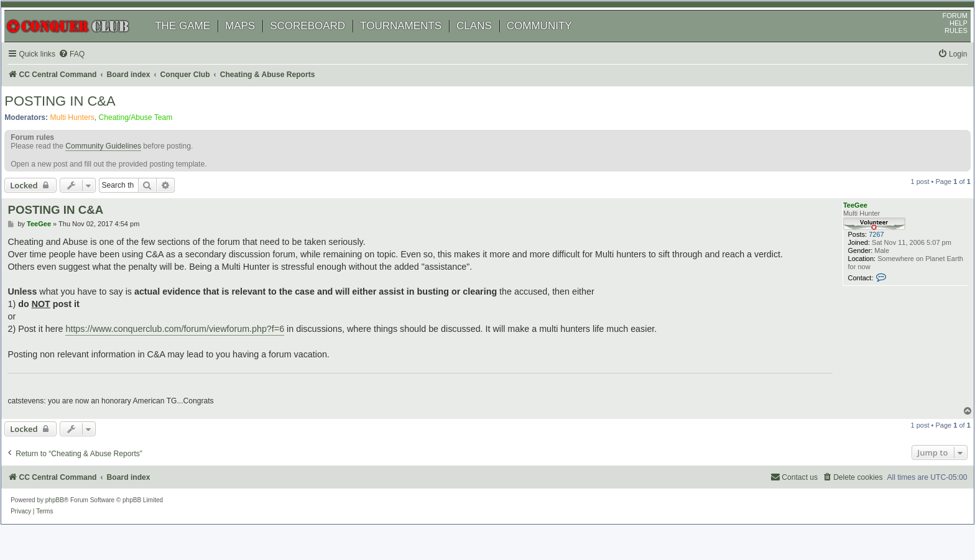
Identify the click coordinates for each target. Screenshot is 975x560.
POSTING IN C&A (73, 121)
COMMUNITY (552, 42)
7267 (861, 265)
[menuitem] (87, 71)
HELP (945, 39)
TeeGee (844, 230)
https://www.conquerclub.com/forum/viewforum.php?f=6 (191, 351)
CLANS (487, 42)
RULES (943, 47)
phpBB (68, 519)
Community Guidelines (116, 170)
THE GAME (196, 42)
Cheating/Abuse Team (148, 137)
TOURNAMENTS (414, 42)
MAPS (253, 42)
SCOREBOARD (321, 42)
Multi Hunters (85, 137)
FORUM (942, 32)
